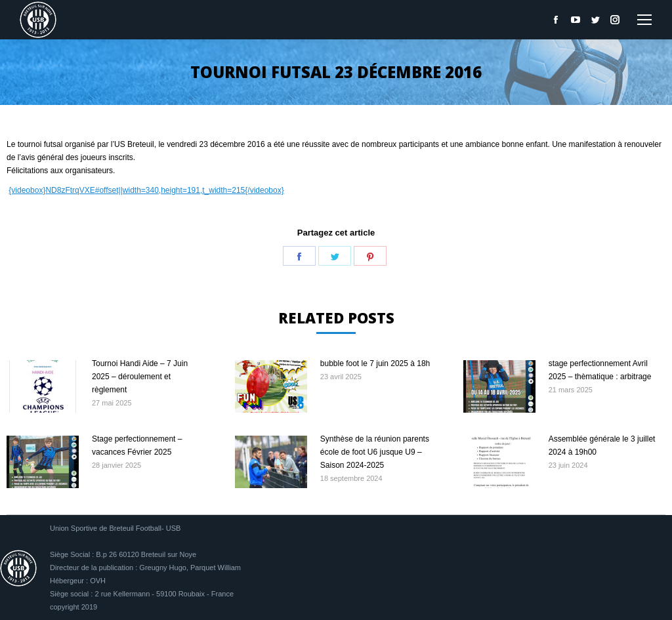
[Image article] (43, 386)
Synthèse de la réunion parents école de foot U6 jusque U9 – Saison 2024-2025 (375, 452)
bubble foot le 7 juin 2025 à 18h (375, 363)
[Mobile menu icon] (644, 20)
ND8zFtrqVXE (70, 190)
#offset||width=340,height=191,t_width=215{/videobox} (190, 190)
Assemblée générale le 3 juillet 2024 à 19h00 (602, 445)
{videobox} (27, 190)
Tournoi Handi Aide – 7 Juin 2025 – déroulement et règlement (140, 377)
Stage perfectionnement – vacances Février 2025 (137, 445)
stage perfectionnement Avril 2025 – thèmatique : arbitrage (600, 370)
